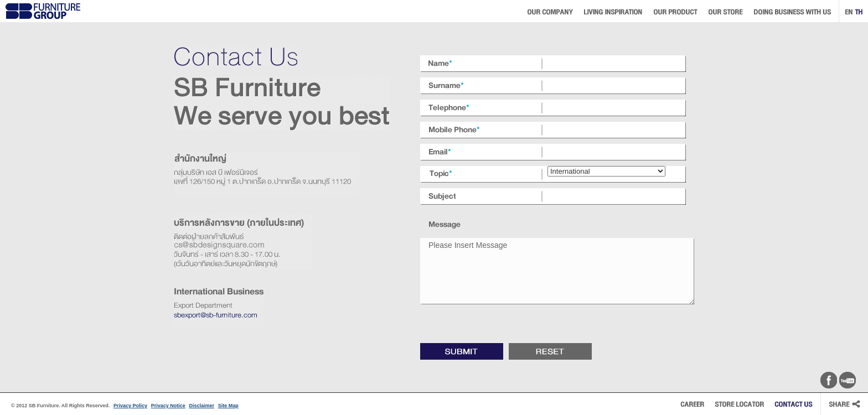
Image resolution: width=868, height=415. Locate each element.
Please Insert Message (557, 271)
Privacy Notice (168, 406)
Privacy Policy (130, 406)
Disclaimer (201, 406)
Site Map (228, 406)
